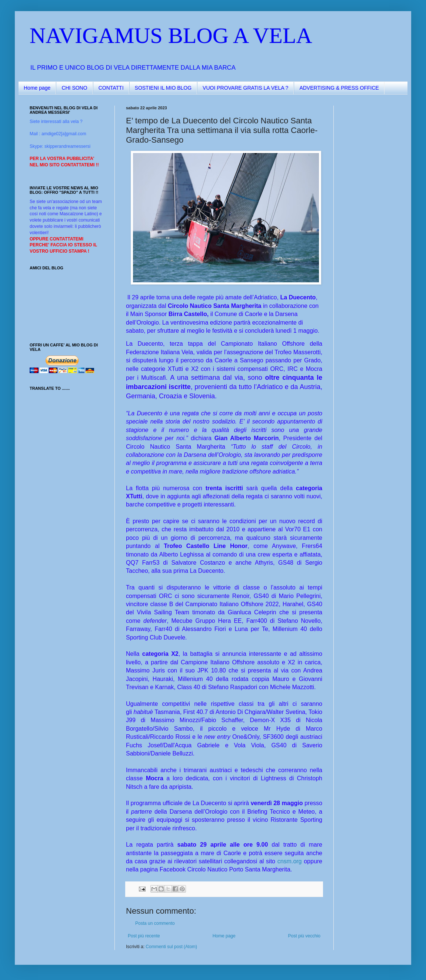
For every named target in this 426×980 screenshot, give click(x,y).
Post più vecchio (304, 936)
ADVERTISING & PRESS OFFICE (339, 88)
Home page (37, 88)
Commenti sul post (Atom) (171, 947)
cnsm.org (290, 861)
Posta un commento (155, 923)
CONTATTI (111, 88)
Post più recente (144, 936)
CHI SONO (74, 88)
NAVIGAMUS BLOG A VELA (171, 36)
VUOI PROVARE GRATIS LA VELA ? (245, 88)
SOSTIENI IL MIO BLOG (163, 88)
